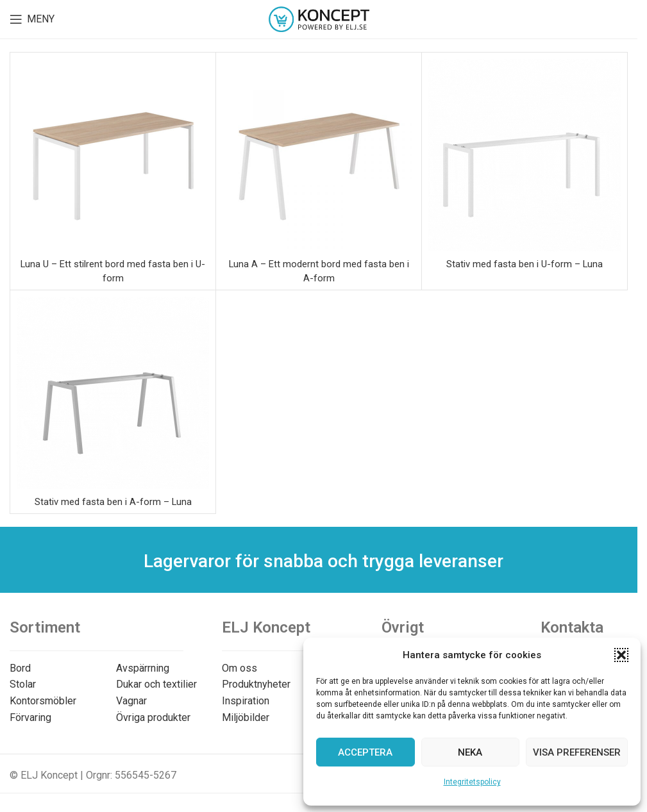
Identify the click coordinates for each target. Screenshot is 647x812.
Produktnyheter (256, 684)
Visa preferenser (577, 752)
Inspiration (246, 701)
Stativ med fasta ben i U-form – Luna (525, 264)
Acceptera (365, 752)
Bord (20, 668)
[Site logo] (319, 18)
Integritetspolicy (472, 782)
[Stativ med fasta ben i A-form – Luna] (113, 393)
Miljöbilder (246, 717)
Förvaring (30, 717)
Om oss (239, 668)
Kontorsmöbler (43, 701)
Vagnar (131, 701)
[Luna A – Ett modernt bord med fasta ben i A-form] (319, 155)
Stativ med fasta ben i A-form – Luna (113, 501)
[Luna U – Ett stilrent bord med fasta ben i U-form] (113, 155)
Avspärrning (143, 668)
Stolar (23, 684)
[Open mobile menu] (32, 19)
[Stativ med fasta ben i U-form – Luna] (525, 155)
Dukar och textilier (156, 684)
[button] (621, 655)
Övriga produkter (153, 717)
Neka (470, 752)
